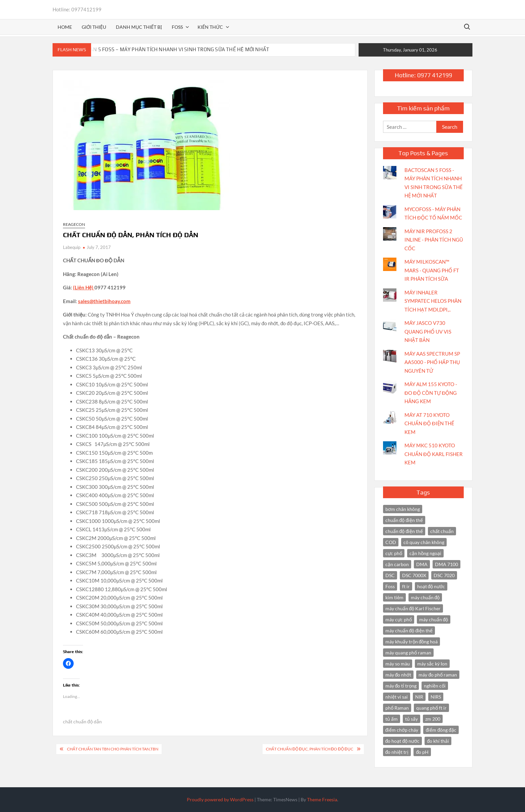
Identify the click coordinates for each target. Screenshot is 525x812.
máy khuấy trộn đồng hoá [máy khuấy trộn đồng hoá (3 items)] (412, 642)
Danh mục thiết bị (139, 27)
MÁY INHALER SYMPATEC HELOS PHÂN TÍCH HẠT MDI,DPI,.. (433, 301)
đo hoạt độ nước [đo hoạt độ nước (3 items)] (403, 741)
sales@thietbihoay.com (104, 301)
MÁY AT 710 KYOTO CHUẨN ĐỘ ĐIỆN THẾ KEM (429, 423)
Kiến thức (210, 27)
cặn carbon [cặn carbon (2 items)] (397, 564)
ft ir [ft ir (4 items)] (406, 586)
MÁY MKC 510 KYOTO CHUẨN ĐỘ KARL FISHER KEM (434, 454)
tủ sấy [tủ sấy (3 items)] (411, 719)
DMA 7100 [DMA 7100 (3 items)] (446, 564)
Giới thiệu (94, 27)
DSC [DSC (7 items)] (390, 575)
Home (65, 27)
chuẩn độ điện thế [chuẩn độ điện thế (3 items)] (404, 531)
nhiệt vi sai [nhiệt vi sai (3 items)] (397, 697)
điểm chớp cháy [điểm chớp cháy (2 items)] (402, 730)
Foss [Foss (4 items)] (390, 586)
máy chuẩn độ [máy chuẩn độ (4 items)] (434, 619)
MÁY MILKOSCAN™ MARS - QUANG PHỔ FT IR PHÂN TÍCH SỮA (432, 270)
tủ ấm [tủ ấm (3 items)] (392, 719)
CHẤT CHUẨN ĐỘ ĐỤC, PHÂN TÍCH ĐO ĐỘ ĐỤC (309, 749)
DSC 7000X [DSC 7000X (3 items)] (414, 575)
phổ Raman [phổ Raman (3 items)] (397, 708)
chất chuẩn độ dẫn (82, 721)
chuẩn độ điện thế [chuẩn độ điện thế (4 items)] (404, 520)
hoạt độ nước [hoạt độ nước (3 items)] (431, 586)
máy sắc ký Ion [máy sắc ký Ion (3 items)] (432, 664)
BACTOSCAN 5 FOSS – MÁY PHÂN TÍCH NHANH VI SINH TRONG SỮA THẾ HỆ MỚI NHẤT (169, 49)
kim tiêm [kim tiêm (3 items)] (394, 597)
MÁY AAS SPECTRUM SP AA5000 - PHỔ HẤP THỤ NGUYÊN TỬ (432, 362)
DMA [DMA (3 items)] (422, 564)
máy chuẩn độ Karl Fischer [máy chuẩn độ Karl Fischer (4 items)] (413, 608)
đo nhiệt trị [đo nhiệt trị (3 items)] (397, 752)
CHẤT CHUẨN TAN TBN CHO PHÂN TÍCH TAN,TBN (113, 749)
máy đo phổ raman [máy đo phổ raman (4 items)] (438, 675)
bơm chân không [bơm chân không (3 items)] (403, 509)
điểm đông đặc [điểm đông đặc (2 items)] (441, 730)
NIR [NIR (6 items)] (419, 697)
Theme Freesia (322, 799)
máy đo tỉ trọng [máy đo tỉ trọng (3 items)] (401, 686)
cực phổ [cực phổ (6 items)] (394, 553)
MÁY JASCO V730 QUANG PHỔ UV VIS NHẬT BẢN (428, 331)
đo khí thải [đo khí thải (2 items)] (438, 741)
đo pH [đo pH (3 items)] (422, 752)
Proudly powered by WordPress (220, 799)
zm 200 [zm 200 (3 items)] (433, 719)
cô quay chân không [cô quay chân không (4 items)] (424, 542)
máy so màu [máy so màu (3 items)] (398, 664)
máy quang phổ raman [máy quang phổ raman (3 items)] (408, 653)
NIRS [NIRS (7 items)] (436, 697)
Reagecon (74, 224)
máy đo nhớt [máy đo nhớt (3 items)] (398, 675)
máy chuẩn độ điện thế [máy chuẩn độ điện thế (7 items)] (409, 630)
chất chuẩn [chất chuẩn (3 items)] (442, 531)
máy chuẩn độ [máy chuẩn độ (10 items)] (425, 597)
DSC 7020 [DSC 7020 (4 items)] (444, 575)
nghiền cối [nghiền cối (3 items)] (435, 686)
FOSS (177, 27)
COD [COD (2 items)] (391, 542)
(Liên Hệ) (84, 287)
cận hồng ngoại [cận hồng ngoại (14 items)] (425, 553)
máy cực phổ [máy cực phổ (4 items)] (399, 619)
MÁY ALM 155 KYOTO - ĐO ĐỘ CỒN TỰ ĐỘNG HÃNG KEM (431, 393)
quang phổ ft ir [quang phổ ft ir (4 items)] (431, 708)
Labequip (72, 247)
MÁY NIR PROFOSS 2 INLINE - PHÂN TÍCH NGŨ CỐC (434, 240)
